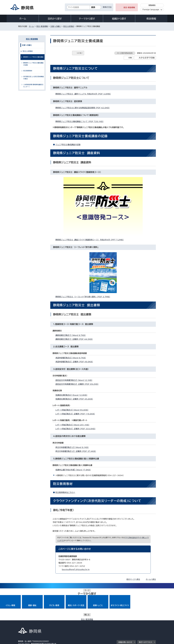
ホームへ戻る (151, 579)
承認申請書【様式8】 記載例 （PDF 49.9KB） (75, 362)
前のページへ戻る (133, 579)
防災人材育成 (69, 26)
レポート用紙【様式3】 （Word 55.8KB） (73, 410)
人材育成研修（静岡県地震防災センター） (33, 86)
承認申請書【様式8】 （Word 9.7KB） (72, 358)
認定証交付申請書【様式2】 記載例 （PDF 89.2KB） (78, 384)
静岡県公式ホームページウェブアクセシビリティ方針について (95, 624)
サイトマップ (145, 624)
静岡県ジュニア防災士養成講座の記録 (33, 64)
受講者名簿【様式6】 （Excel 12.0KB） (72, 395)
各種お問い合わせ (125, 610)
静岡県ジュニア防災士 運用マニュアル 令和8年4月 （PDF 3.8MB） (84, 94)
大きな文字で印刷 (147, 58)
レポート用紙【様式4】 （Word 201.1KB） (73, 425)
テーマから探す (87, 19)
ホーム (23, 19)
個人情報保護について (55, 624)
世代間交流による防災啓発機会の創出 (34, 78)
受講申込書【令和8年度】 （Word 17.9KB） (74, 470)
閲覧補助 (152, 5)
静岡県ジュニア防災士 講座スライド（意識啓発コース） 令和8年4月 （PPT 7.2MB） (91, 240)
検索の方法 (107, 7)
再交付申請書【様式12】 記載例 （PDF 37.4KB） (77, 451)
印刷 (130, 58)
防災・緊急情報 (129, 7)
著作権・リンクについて (29, 624)
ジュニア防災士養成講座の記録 (68, 145)
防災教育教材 (28, 71)
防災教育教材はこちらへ (65, 492)
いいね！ (80, 53)
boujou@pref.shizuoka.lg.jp (76, 569)
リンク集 (129, 624)
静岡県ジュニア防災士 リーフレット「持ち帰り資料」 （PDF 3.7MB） (84, 297)
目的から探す (55, 19)
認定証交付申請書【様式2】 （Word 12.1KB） (75, 380)
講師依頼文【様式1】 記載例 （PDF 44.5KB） (75, 339)
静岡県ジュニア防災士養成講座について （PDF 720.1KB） (80, 121)
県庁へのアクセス (146, 610)
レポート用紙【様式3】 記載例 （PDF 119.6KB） (76, 414)
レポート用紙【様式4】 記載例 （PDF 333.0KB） (76, 429)
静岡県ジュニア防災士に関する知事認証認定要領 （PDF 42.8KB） (83, 108)
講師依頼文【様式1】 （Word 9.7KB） (72, 335)
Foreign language (151, 10)
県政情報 (151, 19)
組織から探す (119, 19)
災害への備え (56, 26)
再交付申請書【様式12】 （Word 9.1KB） (73, 447)
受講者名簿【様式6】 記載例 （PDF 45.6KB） (75, 399)
